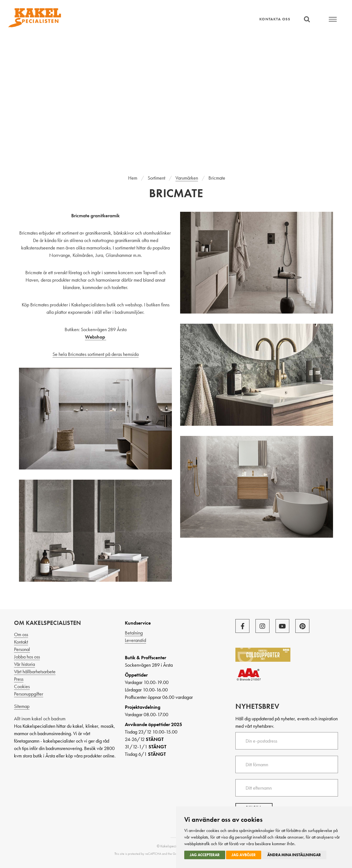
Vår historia (24, 664)
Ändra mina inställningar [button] (294, 855)
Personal (22, 649)
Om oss (21, 634)
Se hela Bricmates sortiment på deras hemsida (96, 354)
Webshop (96, 337)
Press (19, 679)
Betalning (134, 633)
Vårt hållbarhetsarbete (35, 671)
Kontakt (21, 642)
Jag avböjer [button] (244, 855)
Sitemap (22, 706)
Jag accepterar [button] (205, 855)
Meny (333, 19)
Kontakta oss (275, 19)
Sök (307, 19)
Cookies (22, 686)
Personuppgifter (29, 694)
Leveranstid (135, 640)
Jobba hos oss (27, 657)
